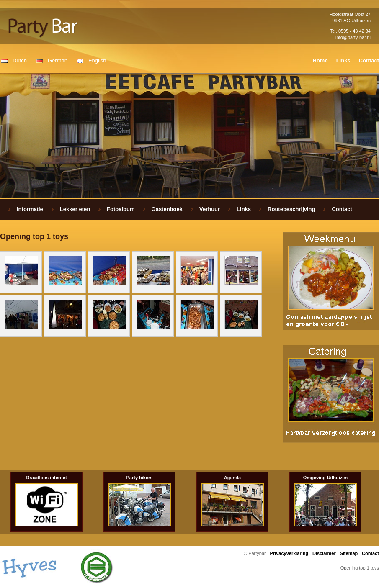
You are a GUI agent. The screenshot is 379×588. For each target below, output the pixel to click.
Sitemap (349, 553)
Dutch (20, 60)
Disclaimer (324, 553)
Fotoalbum (121, 209)
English (97, 60)
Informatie (30, 209)
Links (343, 60)
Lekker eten (75, 209)
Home (320, 60)
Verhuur (210, 209)
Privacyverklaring (289, 553)
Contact (369, 60)
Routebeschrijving (291, 209)
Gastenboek (167, 209)
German (58, 60)
